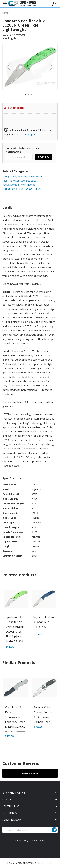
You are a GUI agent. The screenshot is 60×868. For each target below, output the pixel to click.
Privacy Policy (21, 841)
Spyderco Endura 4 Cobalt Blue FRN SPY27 (44, 622)
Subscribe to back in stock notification (22, 150)
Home (5, 13)
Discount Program (27, 134)
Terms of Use (39, 841)
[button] (9, 67)
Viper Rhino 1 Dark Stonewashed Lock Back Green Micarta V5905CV (15, 717)
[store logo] (22, 3)
